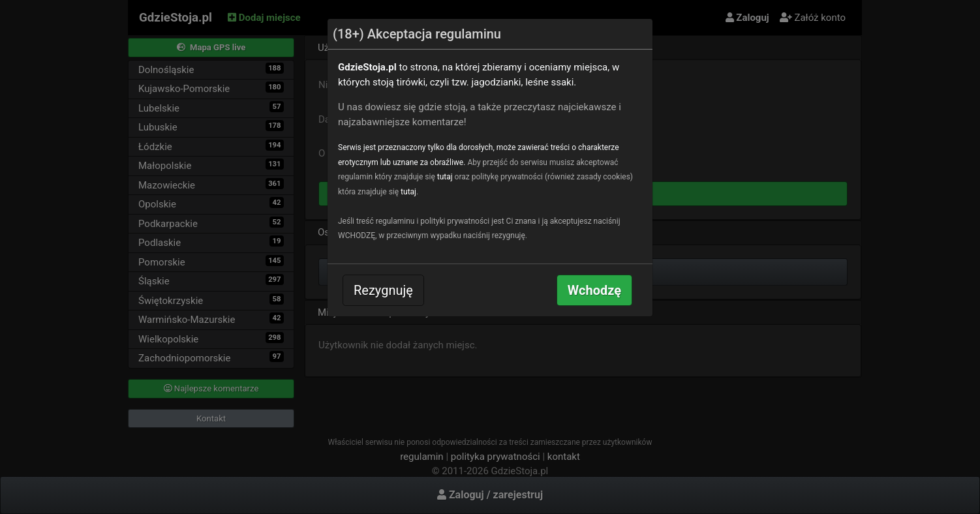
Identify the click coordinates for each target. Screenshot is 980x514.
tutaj (445, 177)
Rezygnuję (383, 290)
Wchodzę (594, 290)
